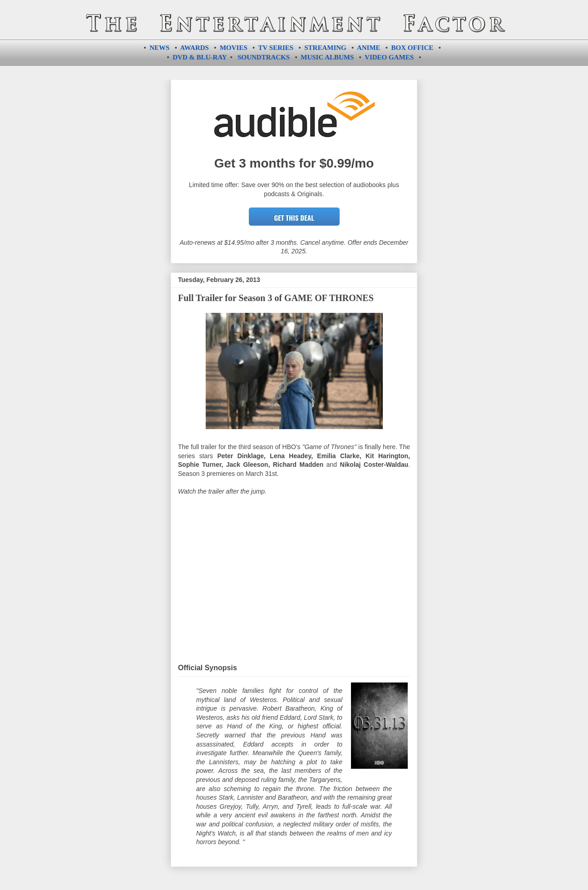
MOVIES (234, 48)
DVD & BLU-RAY (200, 57)
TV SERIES (276, 48)
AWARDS (195, 48)
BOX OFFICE (413, 48)
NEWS (159, 48)
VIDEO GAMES (389, 57)
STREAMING (325, 48)
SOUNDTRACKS (264, 57)
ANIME (369, 48)
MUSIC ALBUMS (327, 57)
